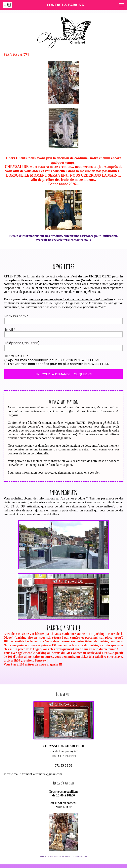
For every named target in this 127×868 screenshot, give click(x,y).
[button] (122, 5)
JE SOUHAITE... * (16, 356)
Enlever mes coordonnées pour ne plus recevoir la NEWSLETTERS (59, 364)
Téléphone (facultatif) (22, 343)
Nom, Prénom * (16, 316)
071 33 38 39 (63, 765)
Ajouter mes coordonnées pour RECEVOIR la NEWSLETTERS (54, 360)
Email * (10, 330)
